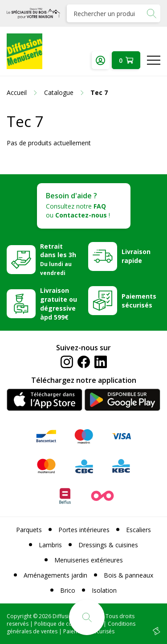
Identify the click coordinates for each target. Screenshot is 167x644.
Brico (68, 590)
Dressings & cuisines (108, 545)
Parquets (29, 530)
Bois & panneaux (128, 575)
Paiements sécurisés (139, 301)
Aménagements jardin (55, 575)
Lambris (50, 545)
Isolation (104, 590)
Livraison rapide (136, 256)
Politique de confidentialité (68, 624)
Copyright (19, 616)
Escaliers (138, 530)
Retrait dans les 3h (58, 259)
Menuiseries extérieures (89, 560)
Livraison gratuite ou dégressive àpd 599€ (59, 304)
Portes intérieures (84, 530)
